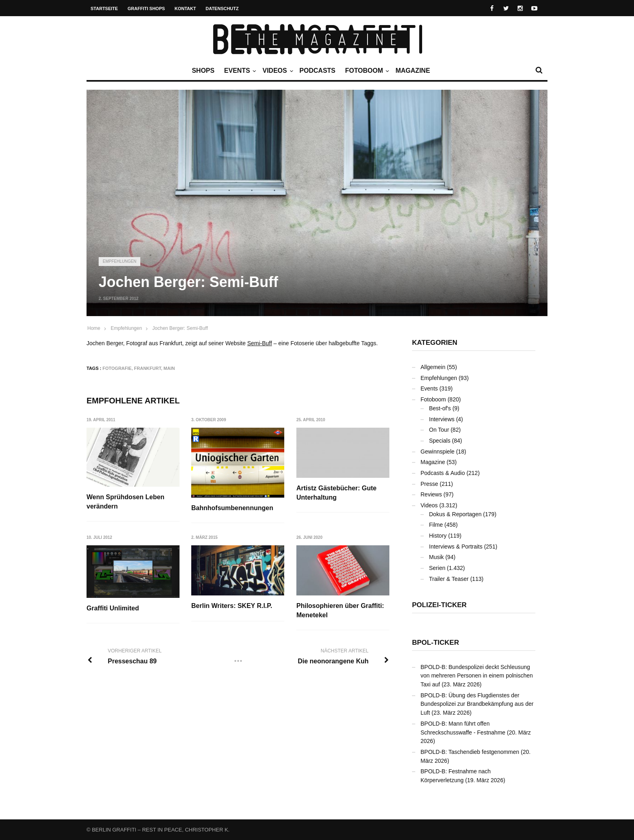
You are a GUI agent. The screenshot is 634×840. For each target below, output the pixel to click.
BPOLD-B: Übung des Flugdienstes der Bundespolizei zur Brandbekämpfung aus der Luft (477, 704)
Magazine (413, 71)
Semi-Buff (259, 343)
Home (94, 328)
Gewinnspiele (437, 452)
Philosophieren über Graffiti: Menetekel (341, 611)
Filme (436, 525)
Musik (436, 557)
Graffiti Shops (146, 8)
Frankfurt (148, 368)
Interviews (442, 419)
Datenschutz (222, 8)
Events (239, 71)
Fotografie (117, 368)
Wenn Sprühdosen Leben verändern (126, 501)
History (438, 536)
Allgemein (433, 367)
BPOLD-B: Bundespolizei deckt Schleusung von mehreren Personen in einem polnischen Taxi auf (477, 676)
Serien (437, 568)
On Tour (439, 430)
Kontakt (185, 8)
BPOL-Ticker (435, 643)
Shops (203, 71)
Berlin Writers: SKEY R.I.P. (232, 606)
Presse (429, 484)
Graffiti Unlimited (113, 608)
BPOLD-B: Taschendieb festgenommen (470, 752)
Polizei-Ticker (439, 605)
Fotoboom (366, 71)
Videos (277, 71)
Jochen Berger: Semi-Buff (180, 328)
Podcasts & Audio (443, 473)
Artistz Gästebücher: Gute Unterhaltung (337, 493)
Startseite (104, 8)
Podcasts (318, 71)
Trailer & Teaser (449, 579)
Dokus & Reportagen (455, 514)
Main (169, 368)
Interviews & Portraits (456, 547)
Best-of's (440, 408)
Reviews (431, 494)
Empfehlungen (119, 261)
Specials (440, 441)
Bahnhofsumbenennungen (233, 508)
